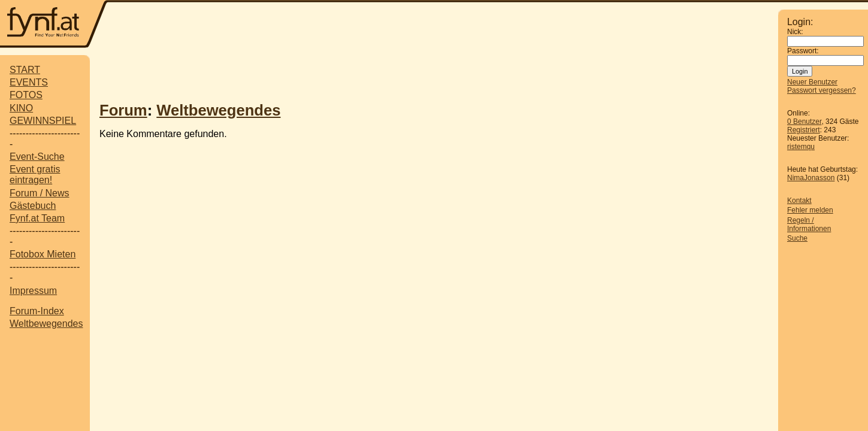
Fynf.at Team (37, 218)
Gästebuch (33, 206)
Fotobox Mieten (43, 254)
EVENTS (29, 82)
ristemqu (801, 147)
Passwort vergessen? (822, 90)
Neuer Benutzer (812, 82)
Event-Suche (37, 157)
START (25, 70)
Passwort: (803, 51)
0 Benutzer (804, 122)
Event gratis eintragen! (35, 174)
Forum (123, 110)
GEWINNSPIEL (43, 121)
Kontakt (799, 201)
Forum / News (40, 193)
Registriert (804, 130)
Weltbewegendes (46, 324)
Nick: (795, 32)
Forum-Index (37, 311)
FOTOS (26, 95)
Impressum (33, 291)
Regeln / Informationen (809, 224)
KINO (21, 108)
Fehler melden (810, 210)
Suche (797, 238)
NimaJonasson (811, 178)
